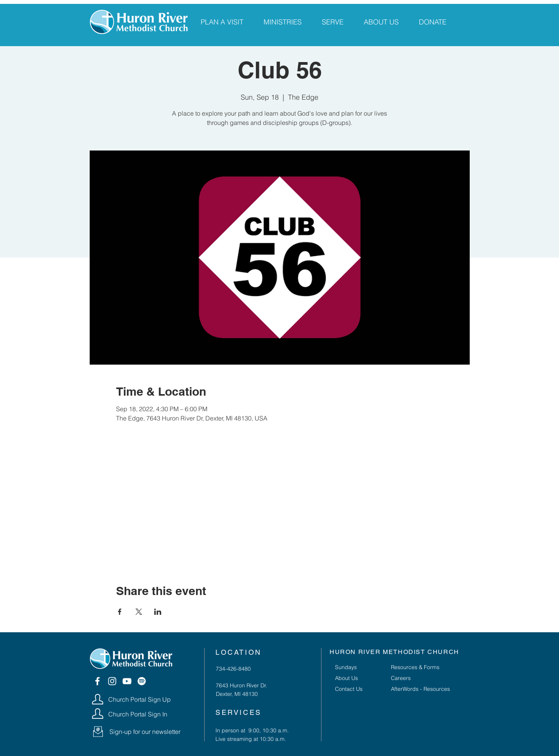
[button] (98, 732)
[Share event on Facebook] (120, 612)
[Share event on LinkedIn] (158, 612)
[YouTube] (127, 681)
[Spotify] (142, 681)
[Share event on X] (139, 612)
